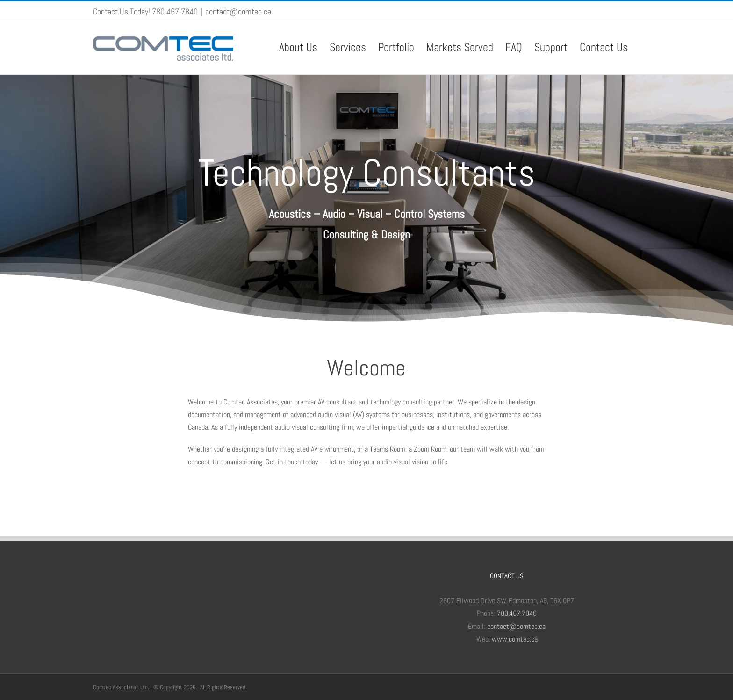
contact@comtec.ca (238, 11)
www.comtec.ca (515, 639)
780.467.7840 (517, 613)
